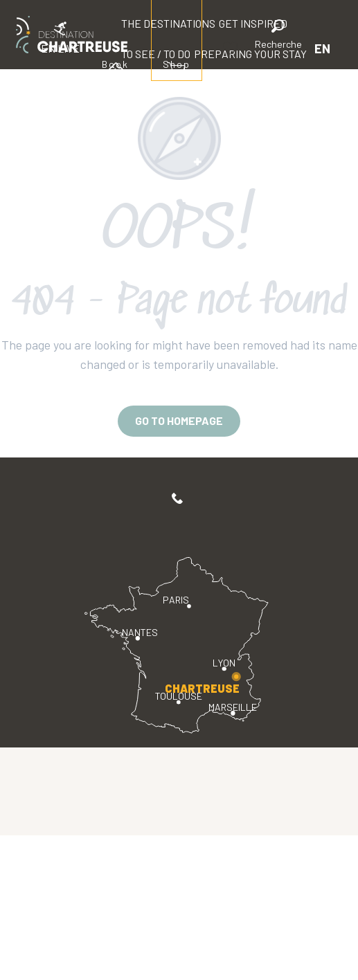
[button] (278, 36)
